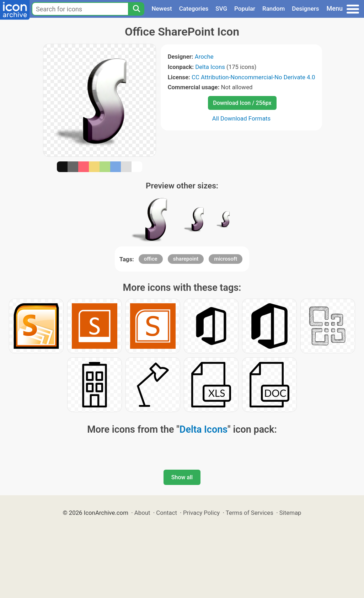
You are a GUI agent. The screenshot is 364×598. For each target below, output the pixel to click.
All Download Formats (242, 118)
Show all (182, 477)
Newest (162, 9)
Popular (245, 9)
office (151, 259)
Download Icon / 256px (242, 103)
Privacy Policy (201, 513)
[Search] (136, 9)
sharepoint (186, 259)
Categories (194, 9)
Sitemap (290, 513)
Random (274, 9)
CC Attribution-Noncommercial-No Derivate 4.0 (253, 77)
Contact (167, 513)
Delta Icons (210, 67)
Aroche (204, 57)
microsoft (226, 259)
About (142, 513)
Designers (305, 9)
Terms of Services (250, 513)
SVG (221, 9)
